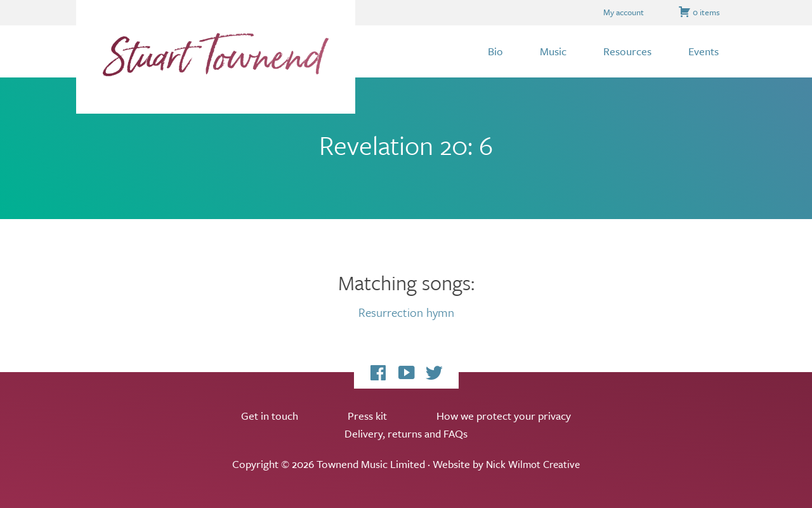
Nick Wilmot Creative (533, 464)
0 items (699, 12)
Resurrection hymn (406, 312)
